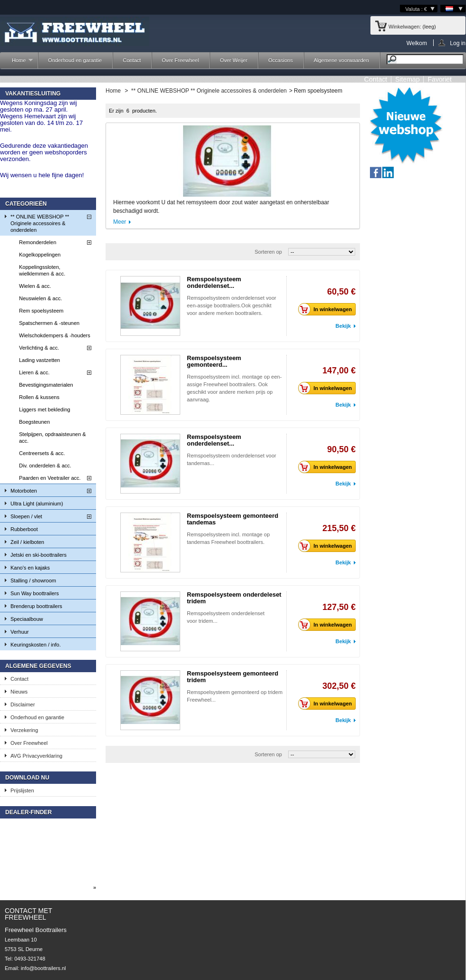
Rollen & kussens (39, 397)
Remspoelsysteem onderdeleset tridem (234, 598)
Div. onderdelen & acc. (45, 466)
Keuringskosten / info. (36, 645)
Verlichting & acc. (39, 348)
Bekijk (343, 326)
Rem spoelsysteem (41, 311)
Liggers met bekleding (45, 409)
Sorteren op (268, 252)
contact (376, 79)
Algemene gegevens (38, 666)
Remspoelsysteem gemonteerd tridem (233, 677)
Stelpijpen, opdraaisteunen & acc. (53, 438)
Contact (132, 60)
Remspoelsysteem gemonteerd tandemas (233, 519)
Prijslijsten (22, 790)
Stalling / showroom (33, 580)
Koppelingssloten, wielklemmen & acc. (42, 270)
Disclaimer (23, 704)
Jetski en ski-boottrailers (39, 555)
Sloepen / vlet (26, 516)
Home (18, 63)
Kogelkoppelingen (40, 255)
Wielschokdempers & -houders (55, 335)
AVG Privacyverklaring (36, 756)
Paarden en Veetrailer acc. (50, 478)
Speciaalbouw (27, 619)
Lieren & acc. (34, 372)
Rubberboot (24, 529)
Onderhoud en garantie (75, 60)
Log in (458, 43)
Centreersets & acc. (42, 453)
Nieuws (19, 692)
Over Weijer (233, 60)
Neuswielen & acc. (41, 298)
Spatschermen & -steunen (49, 323)
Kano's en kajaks (30, 568)
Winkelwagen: (405, 27)
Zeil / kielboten (27, 542)
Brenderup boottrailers (36, 606)
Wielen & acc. (35, 286)
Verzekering (24, 730)
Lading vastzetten (39, 360)
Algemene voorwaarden (341, 60)
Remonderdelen (38, 242)
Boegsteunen (34, 422)
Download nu (27, 778)
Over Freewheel (180, 60)
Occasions (280, 60)
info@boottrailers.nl (44, 968)
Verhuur (20, 632)
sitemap (407, 79)
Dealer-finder (29, 812)
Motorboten (24, 491)
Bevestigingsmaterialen (46, 385)
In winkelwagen (328, 309)
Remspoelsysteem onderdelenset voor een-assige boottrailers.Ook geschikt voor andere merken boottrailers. (232, 305)
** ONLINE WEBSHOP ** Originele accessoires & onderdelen (40, 223)
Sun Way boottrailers (35, 593)
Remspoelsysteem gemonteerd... (214, 361)
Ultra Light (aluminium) (37, 504)
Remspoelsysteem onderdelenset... (214, 282)
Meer (120, 222)
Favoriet (440, 79)
